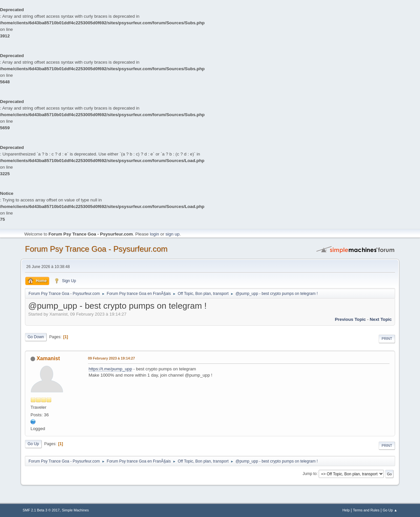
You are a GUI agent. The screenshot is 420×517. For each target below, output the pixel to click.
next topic (381, 319)
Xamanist (48, 358)
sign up (172, 234)
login (155, 234)
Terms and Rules (366, 510)
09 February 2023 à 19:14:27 (111, 358)
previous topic (350, 319)
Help (346, 510)
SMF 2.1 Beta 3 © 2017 (41, 510)
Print (387, 339)
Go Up (33, 444)
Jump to (310, 474)
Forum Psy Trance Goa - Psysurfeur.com (96, 249)
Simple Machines (75, 510)
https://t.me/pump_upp (110, 369)
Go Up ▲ (390, 510)
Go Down (36, 337)
